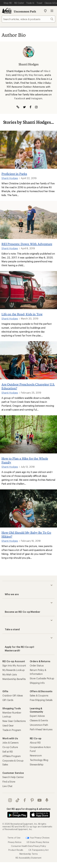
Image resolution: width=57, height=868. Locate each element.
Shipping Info (37, 683)
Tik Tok (18, 800)
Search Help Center (13, 777)
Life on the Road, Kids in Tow (22, 314)
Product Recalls (16, 850)
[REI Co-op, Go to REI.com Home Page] (7, 11)
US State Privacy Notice (38, 842)
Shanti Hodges (10, 178)
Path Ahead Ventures (41, 729)
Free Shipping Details (41, 700)
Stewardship (37, 764)
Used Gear (8, 725)
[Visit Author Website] (18, 107)
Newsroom (36, 755)
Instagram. (37, 98)
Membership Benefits (14, 679)
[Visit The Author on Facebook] (30, 107)
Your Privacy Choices (38, 838)
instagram (10, 800)
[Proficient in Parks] (29, 150)
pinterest (32, 800)
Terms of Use (14, 838)
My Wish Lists (10, 674)
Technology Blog (39, 760)
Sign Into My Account (14, 665)
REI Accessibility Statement (29, 858)
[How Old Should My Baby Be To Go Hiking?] (29, 508)
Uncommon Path (25, 11)
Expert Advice (37, 716)
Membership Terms (29, 854)
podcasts (47, 800)
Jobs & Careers (10, 743)
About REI (35, 743)
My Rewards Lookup (14, 670)
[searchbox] (29, 19)
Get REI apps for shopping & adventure (29, 809)
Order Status (37, 665)
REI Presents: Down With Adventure (27, 244)
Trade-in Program (12, 730)
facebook (25, 800)
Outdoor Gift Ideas (13, 695)
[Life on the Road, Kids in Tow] (29, 290)
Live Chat (7, 786)
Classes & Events (39, 720)
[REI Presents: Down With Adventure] (29, 220)
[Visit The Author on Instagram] (36, 107)
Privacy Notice (15, 842)
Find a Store (9, 782)
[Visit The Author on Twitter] (24, 107)
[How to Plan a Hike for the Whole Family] (29, 434)
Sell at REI (8, 752)
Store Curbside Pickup (42, 678)
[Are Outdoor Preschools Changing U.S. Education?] (29, 360)
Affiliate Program (12, 756)
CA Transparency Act (38, 850)
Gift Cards (8, 700)
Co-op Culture (10, 747)
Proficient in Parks (14, 174)
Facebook (20, 98)
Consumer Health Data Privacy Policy (28, 846)
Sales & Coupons (39, 695)
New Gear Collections (14, 721)
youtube (39, 800)
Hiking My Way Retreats (30, 75)
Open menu (52, 11)
